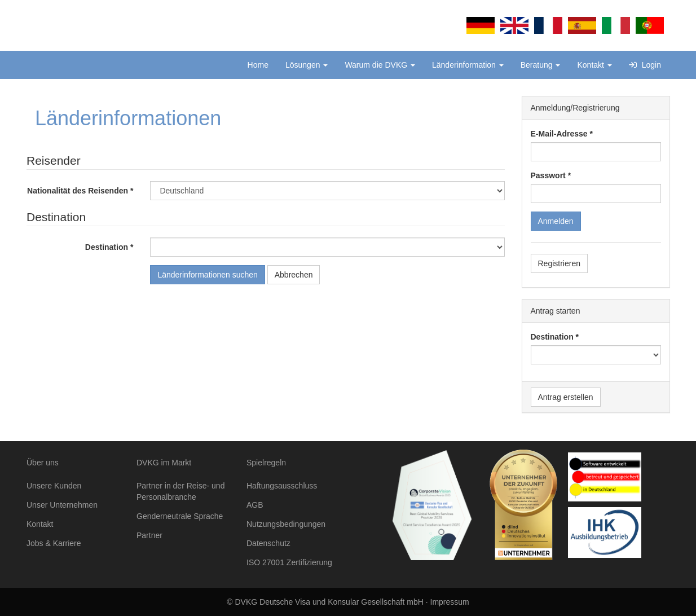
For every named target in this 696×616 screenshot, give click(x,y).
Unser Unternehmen (62, 505)
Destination (107, 247)
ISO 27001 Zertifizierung (289, 562)
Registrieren (559, 263)
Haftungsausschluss (282, 486)
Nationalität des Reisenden (78, 191)
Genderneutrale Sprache (180, 516)
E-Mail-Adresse (559, 134)
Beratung (541, 65)
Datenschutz (268, 543)
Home (258, 65)
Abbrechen (294, 275)
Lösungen (307, 65)
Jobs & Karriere (54, 543)
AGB (255, 505)
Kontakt (594, 65)
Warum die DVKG (380, 65)
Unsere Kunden (54, 486)
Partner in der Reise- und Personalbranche (180, 491)
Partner (149, 535)
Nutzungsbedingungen (286, 524)
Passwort (548, 175)
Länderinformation (468, 65)
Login (645, 65)
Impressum (450, 602)
